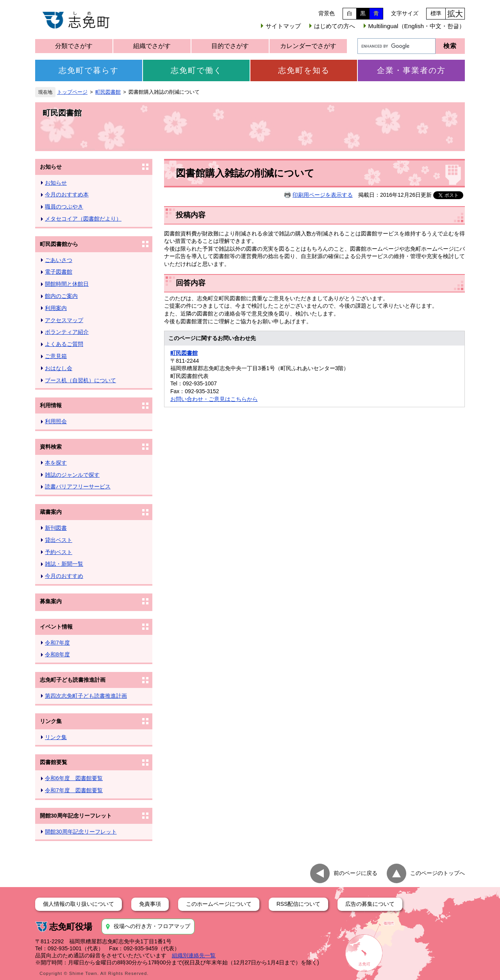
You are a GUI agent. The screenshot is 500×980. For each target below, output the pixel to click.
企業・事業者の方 (411, 70)
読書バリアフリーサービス (78, 486)
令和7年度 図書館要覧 (74, 790)
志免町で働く (196, 70)
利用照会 (56, 421)
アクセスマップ (64, 320)
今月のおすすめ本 (67, 194)
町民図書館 (108, 92)
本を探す (56, 463)
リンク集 (51, 721)
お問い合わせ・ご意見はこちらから (214, 399)
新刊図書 (56, 528)
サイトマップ (283, 26)
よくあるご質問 (64, 344)
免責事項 (150, 904)
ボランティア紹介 (67, 332)
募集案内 (51, 601)
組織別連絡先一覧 (194, 955)
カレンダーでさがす (308, 46)
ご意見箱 (56, 356)
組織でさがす (152, 46)
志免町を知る (304, 70)
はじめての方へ (335, 26)
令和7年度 (57, 643)
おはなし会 (59, 368)
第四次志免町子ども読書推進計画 (86, 696)
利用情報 (51, 405)
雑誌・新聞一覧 (64, 564)
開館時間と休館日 (67, 284)
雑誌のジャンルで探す (72, 475)
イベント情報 (56, 627)
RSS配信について (299, 904)
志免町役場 (71, 927)
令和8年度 (57, 654)
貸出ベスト (59, 540)
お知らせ (51, 167)
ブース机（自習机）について (80, 380)
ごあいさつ (59, 260)
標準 (436, 13)
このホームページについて (219, 904)
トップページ (72, 92)
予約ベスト (59, 552)
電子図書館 (59, 272)
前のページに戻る (355, 873)
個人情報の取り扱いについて (79, 904)
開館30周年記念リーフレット (76, 816)
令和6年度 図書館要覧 (74, 778)
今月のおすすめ (64, 576)
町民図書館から (59, 244)
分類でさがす (74, 46)
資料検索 (51, 447)
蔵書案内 (51, 512)
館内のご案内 (61, 296)
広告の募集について (370, 904)
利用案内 (56, 308)
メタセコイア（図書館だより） (83, 219)
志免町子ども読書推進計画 (73, 680)
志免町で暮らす (89, 70)
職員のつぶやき (64, 207)
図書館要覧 (54, 762)
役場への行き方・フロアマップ (152, 926)
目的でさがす (230, 46)
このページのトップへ (437, 873)
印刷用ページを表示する (323, 195)
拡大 (455, 14)
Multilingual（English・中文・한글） (417, 26)
